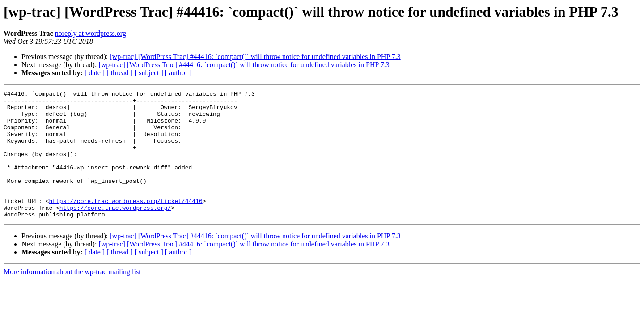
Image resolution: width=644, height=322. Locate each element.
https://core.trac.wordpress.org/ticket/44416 (125, 224)
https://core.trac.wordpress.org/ (115, 232)
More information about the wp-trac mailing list (72, 297)
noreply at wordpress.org (91, 33)
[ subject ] (149, 73)
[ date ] (95, 73)
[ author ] (178, 73)
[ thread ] (120, 73)
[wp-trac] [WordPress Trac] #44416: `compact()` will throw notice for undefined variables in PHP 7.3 (255, 57)
